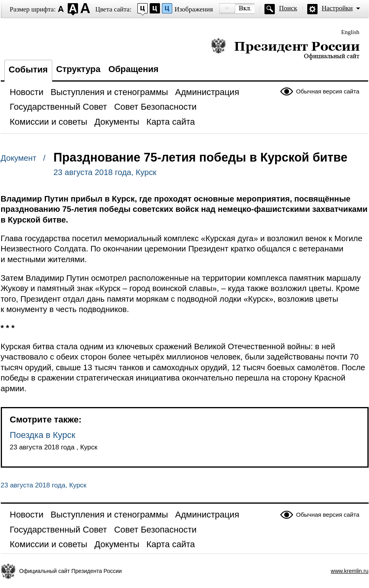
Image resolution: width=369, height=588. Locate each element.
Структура (78, 69)
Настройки (337, 8)
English (350, 32)
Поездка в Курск (43, 435)
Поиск (288, 8)
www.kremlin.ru (350, 571)
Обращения (134, 69)
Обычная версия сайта (328, 91)
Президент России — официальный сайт (285, 49)
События (28, 69)
